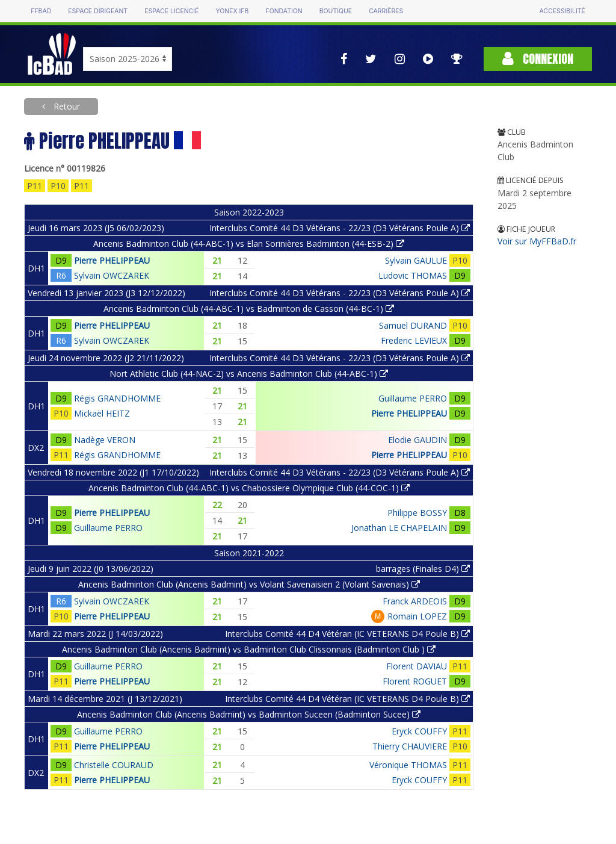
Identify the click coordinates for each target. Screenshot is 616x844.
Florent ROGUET (415, 681)
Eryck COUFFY (419, 731)
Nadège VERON (105, 440)
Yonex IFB (232, 11)
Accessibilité (562, 11)
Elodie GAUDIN (417, 440)
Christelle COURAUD (114, 765)
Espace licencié (171, 11)
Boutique (336, 11)
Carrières (386, 11)
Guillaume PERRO (413, 398)
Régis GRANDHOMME (117, 398)
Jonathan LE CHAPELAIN (399, 528)
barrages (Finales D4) (423, 569)
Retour (66, 106)
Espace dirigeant (98, 11)
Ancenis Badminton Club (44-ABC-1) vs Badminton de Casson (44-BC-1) (249, 309)
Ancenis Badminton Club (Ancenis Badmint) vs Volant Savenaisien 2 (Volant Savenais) (249, 584)
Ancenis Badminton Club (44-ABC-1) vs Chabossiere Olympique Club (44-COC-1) (249, 488)
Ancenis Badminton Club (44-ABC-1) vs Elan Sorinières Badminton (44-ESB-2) (249, 244)
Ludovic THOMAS (413, 275)
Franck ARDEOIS (415, 601)
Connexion (538, 59)
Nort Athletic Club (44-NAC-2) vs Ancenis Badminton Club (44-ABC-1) (249, 374)
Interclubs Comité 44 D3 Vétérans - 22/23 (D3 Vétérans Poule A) (340, 228)
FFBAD (41, 11)
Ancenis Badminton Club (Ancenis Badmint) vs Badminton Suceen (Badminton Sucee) (249, 714)
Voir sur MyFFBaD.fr (537, 241)
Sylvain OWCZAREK (112, 275)
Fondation (284, 11)
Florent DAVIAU (417, 666)
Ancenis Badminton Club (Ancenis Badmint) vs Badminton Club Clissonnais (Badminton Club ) (249, 649)
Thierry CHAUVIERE (410, 746)
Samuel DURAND (413, 325)
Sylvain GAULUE (416, 260)
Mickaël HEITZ (102, 413)
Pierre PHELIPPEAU (112, 260)
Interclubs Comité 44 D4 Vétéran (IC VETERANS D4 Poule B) (347, 634)
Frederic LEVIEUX (414, 340)
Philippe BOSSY (417, 513)
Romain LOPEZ (417, 616)
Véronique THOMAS (408, 765)
